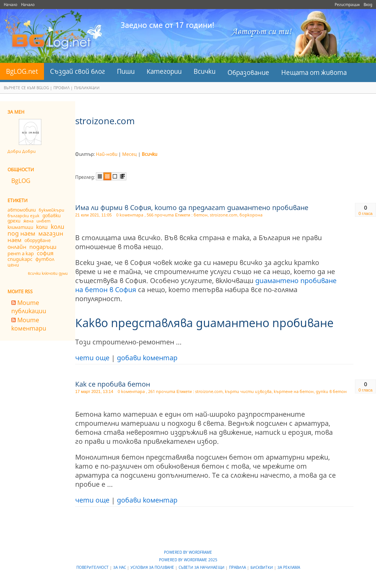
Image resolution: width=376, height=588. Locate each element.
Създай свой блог (77, 71)
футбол (45, 259)
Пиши (126, 71)
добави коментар (147, 358)
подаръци (43, 247)
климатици (20, 227)
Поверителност (93, 567)
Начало (11, 5)
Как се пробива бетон (113, 384)
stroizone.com (224, 215)
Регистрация (347, 5)
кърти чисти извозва (248, 391)
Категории (164, 71)
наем (14, 240)
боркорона (251, 215)
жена (28, 221)
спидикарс (20, 259)
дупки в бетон (331, 391)
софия (45, 253)
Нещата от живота (314, 72)
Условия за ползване (153, 567)
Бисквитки (262, 567)
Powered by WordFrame (188, 552)
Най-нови (107, 154)
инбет (43, 221)
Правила (238, 567)
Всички (205, 71)
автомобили (22, 210)
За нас (120, 567)
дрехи (14, 221)
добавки (52, 216)
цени (13, 265)
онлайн (17, 247)
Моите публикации (29, 307)
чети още (92, 358)
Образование (248, 72)
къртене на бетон (294, 391)
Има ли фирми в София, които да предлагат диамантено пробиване (192, 207)
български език (23, 216)
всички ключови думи (48, 273)
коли (42, 227)
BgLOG (21, 181)
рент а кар (21, 253)
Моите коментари (29, 324)
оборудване (38, 240)
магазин (51, 233)
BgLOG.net (22, 71)
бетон (201, 215)
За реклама (289, 567)
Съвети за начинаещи (202, 567)
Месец (130, 154)
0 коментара (130, 215)
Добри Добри (22, 151)
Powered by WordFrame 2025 (188, 560)
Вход (368, 5)
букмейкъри (52, 210)
